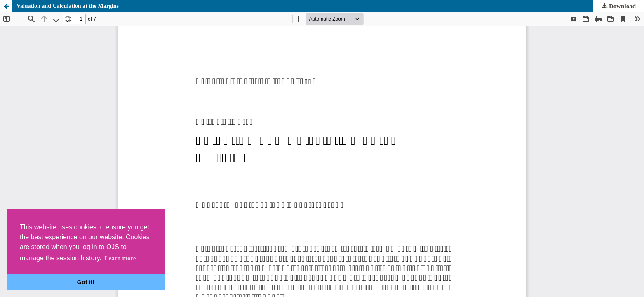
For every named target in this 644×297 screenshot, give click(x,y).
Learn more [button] (120, 258)
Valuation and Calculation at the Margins (68, 6)
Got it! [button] (86, 282)
